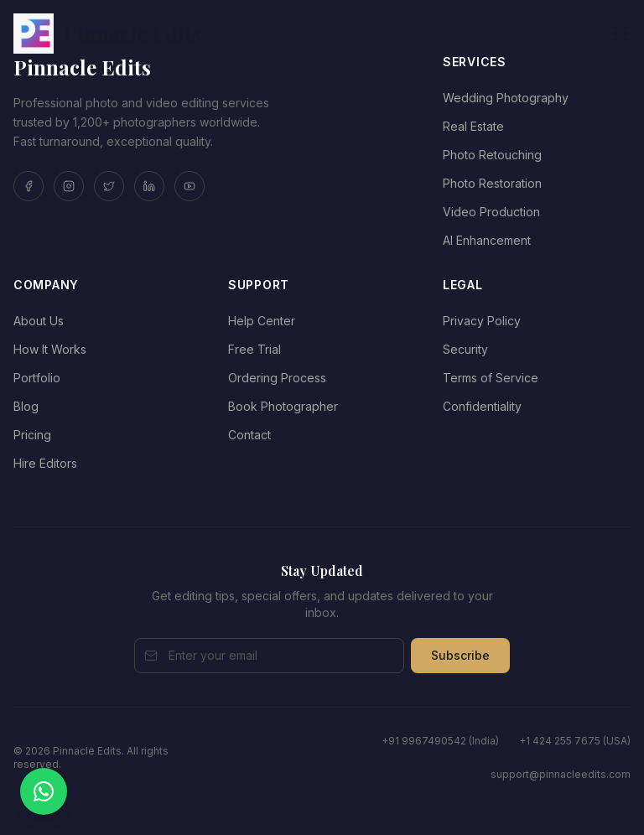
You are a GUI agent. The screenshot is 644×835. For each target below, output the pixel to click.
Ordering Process (277, 378)
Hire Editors (45, 463)
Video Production (491, 212)
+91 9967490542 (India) (440, 741)
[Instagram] (69, 186)
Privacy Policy (482, 321)
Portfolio (37, 378)
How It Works (50, 349)
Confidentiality (482, 406)
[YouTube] (190, 186)
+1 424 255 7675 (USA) (575, 741)
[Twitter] (109, 186)
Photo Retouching (492, 155)
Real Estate (473, 126)
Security (465, 349)
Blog (26, 406)
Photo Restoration (492, 183)
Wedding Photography (506, 98)
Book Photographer (283, 406)
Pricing (32, 435)
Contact (249, 435)
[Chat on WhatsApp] (44, 791)
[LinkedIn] (149, 186)
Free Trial (254, 349)
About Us (39, 321)
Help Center (262, 321)
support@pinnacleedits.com (561, 774)
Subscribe (460, 655)
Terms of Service (491, 378)
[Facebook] (29, 186)
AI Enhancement (487, 240)
